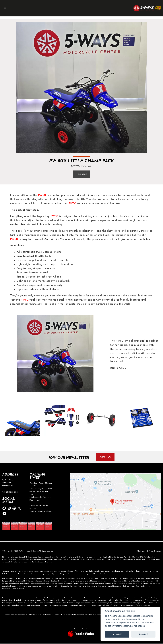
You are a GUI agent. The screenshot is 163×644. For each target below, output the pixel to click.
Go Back (82, 174)
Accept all (117, 634)
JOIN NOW (106, 457)
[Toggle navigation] (5, 8)
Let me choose (138, 626)
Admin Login (139, 552)
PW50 (42, 195)
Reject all (143, 634)
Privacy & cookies (154, 552)
